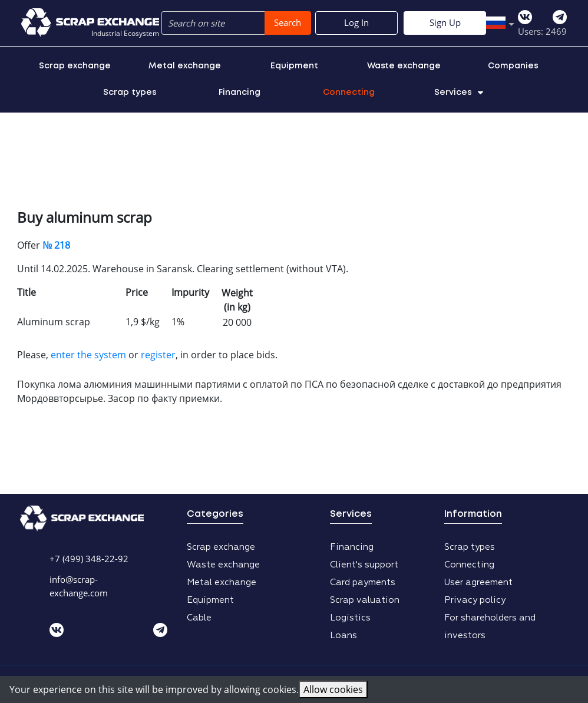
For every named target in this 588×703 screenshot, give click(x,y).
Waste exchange (404, 66)
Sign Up (526, 22)
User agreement (478, 582)
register (158, 355)
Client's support (364, 565)
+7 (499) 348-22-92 (89, 559)
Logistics (350, 618)
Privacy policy (475, 600)
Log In (437, 22)
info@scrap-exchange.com (79, 586)
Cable (199, 618)
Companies (513, 66)
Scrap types (130, 93)
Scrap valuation (365, 600)
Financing (240, 93)
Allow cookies (333, 689)
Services (459, 93)
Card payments (363, 582)
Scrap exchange (75, 66)
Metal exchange (185, 66)
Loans (343, 636)
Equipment (294, 66)
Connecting (349, 93)
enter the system (88, 355)
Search (288, 22)
